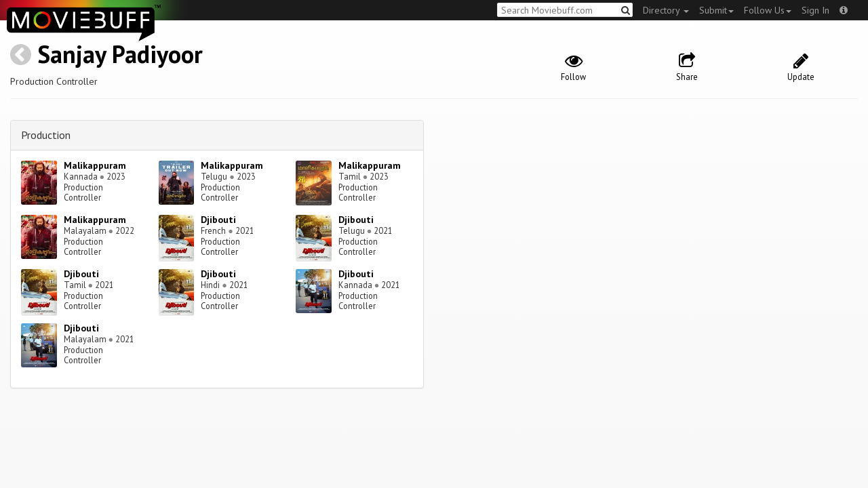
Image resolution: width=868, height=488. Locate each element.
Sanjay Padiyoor (120, 54)
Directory (666, 10)
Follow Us (768, 10)
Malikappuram (95, 165)
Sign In (815, 10)
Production (46, 135)
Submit (716, 10)
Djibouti (218, 220)
